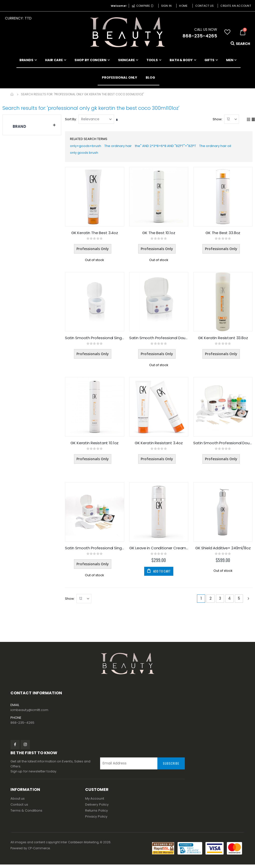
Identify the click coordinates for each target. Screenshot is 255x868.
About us (18, 802)
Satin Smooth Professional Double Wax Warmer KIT (223, 445)
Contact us (19, 808)
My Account (95, 802)
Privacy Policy (96, 820)
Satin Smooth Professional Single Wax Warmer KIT (96, 551)
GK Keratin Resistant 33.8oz (223, 340)
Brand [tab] (34, 125)
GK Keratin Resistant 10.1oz (96, 445)
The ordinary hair (122, 147)
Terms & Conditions (26, 814)
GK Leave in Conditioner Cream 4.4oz (159, 551)
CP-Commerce (39, 852)
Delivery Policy (97, 808)
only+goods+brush (87, 147)
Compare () (142, 6)
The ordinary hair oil (226, 147)
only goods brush (86, 155)
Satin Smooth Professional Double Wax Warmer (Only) (159, 340)
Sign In (166, 6)
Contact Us (205, 6)
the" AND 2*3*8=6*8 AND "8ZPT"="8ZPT (173, 147)
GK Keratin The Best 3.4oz (96, 235)
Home (183, 6)
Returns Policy (96, 814)
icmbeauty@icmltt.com (29, 713)
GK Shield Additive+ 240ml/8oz (223, 551)
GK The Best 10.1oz (159, 235)
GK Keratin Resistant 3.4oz (159, 445)
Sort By (72, 119)
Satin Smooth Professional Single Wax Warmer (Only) (96, 340)
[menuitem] (150, 78)
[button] (227, 32)
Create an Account (236, 6)
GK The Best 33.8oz (223, 235)
